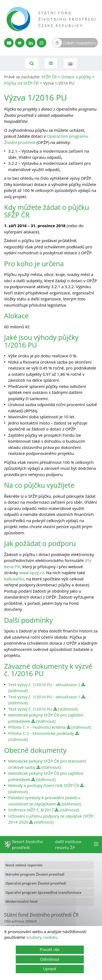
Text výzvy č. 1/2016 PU (30, 709)
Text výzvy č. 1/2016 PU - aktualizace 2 (44, 685)
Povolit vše (50, 950)
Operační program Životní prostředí (36, 883)
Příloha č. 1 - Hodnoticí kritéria (37, 727)
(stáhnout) (66, 709)
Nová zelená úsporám (24, 865)
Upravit (50, 969)
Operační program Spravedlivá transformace (44, 892)
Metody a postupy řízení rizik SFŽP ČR (44, 785)
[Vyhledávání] (32, 63)
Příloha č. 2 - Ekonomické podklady (41, 733)
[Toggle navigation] (51, 63)
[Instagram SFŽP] (41, 43)
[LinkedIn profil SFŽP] (31, 43)
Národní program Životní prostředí (35, 874)
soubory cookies (42, 937)
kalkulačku (14, 579)
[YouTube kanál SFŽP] (9, 43)
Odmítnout (50, 959)
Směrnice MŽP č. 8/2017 (31, 810)
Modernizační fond (21, 901)
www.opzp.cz (31, 573)
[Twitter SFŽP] (20, 43)
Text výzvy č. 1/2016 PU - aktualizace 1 (44, 697)
